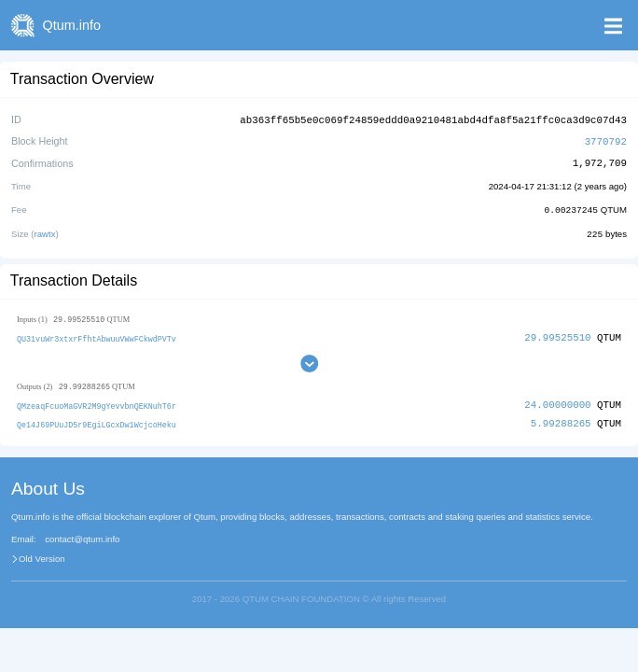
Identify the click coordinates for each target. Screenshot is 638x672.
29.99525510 (557, 335)
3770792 (606, 140)
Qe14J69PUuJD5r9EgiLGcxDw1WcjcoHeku (97, 421)
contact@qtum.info (82, 536)
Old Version (42, 555)
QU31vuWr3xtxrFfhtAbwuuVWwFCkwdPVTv (97, 336)
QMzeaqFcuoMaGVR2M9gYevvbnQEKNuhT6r (97, 403)
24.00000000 (557, 402)
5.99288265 (561, 420)
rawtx (45, 231)
